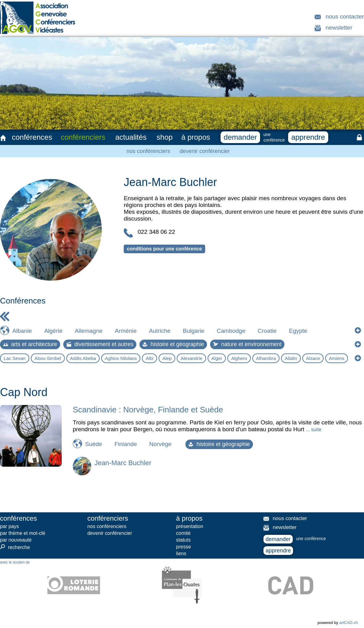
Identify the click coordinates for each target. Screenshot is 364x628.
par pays (9, 526)
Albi (149, 358)
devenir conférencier (205, 151)
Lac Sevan (15, 358)
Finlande (126, 444)
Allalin (291, 358)
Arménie (126, 331)
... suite (313, 430)
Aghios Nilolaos (121, 358)
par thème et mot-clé (23, 533)
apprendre (308, 137)
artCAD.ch (349, 623)
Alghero (239, 358)
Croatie (267, 331)
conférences (32, 137)
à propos (196, 137)
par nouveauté (16, 540)
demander (240, 137)
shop (165, 137)
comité (183, 533)
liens (181, 554)
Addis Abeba (83, 358)
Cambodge (231, 331)
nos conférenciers (148, 151)
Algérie (53, 331)
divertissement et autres (100, 344)
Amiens (337, 358)
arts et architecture (30, 344)
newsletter (339, 28)
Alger (217, 358)
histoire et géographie (173, 344)
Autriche (160, 331)
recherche (15, 547)
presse (184, 547)
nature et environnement (247, 344)
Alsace (313, 358)
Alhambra (266, 358)
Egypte (298, 331)
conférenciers (83, 137)
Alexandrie (191, 358)
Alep (167, 358)
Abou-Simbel (48, 358)
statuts (183, 540)
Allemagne (89, 331)
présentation (190, 526)
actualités (131, 137)
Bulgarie (194, 331)
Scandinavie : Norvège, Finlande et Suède (148, 410)
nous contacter (345, 17)
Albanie (22, 331)
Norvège (160, 444)
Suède (94, 444)
